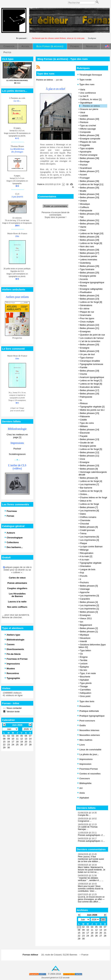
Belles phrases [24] (90, 295)
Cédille (83, 420)
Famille (84, 367)
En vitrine (85, 309)
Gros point (85, 696)
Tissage (84, 686)
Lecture (84, 664)
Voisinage (85, 589)
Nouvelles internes (88, 730)
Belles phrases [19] (90, 351)
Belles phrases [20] (90, 345)
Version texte (13, 712)
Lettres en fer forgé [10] (92, 233)
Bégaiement (86, 625)
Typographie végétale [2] (92, 407)
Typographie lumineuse (92, 364)
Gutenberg (85, 263)
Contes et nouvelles (89, 774)
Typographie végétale (91, 563)
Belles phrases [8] (89, 478)
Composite (85, 132)
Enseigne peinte (88, 276)
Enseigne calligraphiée (91, 289)
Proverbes (84, 706)
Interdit (83, 641)
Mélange (84, 550)
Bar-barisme (86, 488)
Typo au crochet (88, 126)
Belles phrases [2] (89, 628)
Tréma (83, 533)
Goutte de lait (87, 443)
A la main (84, 560)
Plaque (83, 543)
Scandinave (86, 168)
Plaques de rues (88, 142)
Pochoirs (84, 582)
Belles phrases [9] (89, 469)
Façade (84, 436)
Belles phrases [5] (89, 586)
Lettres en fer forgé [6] (91, 384)
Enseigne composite (90, 139)
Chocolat (84, 524)
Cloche (83, 374)
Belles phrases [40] (90, 119)
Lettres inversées (89, 260)
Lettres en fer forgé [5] (91, 449)
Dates (83, 514)
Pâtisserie (85, 416)
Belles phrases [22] (90, 325)
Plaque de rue (87, 312)
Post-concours (86, 721)
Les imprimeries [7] (89, 484)
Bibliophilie (84, 783)
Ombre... (84, 494)
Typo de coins (87, 423)
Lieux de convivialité (89, 750)
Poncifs (84, 576)
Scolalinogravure (17, 454)
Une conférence (88, 93)
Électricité (85, 433)
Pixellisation (86, 292)
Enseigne (85, 348)
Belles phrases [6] (89, 527)
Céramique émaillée (90, 361)
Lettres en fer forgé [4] (91, 481)
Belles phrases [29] (90, 237)
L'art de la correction (90, 341)
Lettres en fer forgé (89, 504)
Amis (81, 793)
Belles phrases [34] (90, 194)
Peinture (84, 122)
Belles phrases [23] (90, 299)
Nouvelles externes (89, 735)
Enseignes (85, 331)
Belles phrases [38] (90, 158)
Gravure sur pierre (89, 109)
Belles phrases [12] (90, 452)
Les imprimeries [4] (89, 540)
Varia (82, 90)
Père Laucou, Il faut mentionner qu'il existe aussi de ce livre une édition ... (91, 859)
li (80, 579)
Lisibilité (84, 116)
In (81, 400)
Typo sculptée (87, 148)
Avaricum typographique (92, 377)
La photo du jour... (88, 754)
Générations (86, 305)
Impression (84, 764)
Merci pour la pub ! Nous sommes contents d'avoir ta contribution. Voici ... (90, 889)
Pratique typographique (91, 716)
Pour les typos (87, 318)
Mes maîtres (85, 740)
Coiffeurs (84, 207)
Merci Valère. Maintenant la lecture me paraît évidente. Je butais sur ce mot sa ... (92, 870)
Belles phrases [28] (90, 250)
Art (80, 788)
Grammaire (86, 315)
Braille (83, 191)
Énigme (84, 657)
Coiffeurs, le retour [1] (91, 99)
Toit (82, 217)
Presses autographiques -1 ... (91, 841)
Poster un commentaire (55, 206)
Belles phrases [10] (90, 465)
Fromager (85, 178)
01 (79, 927)
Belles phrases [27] (90, 253)
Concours (84, 778)
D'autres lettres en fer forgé (94, 497)
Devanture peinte (89, 256)
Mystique (84, 635)
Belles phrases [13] (90, 439)
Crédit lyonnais (87, 530)
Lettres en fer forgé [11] (92, 184)
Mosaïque (85, 204)
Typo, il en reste (88, 673)
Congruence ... (85, 821)
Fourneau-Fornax (88, 769)
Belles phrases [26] (90, 266)
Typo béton (85, 650)
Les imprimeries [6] (89, 511)
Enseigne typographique (92, 282)
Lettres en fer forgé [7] (91, 380)
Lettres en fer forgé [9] (91, 243)
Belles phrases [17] (90, 390)
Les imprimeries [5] (89, 537)
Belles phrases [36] (90, 181)
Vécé (83, 112)
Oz (81, 654)
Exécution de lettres (90, 387)
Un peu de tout (87, 354)
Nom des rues (87, 246)
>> (103, 920)
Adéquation (85, 693)
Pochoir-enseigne (89, 155)
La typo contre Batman (91, 547)
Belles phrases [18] (90, 371)
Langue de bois (88, 569)
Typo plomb (86, 683)
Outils (81, 725)
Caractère (85, 599)
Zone (83, 459)
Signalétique (86, 103)
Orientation (85, 566)
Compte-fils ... (84, 815)
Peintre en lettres (91, 106)
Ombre (83, 201)
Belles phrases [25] (90, 273)
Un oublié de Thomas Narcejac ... (88, 828)
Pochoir (17, 449)
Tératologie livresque (90, 75)
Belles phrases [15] (90, 413)
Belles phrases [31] (90, 220)
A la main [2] (86, 556)
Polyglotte (85, 145)
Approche (85, 592)
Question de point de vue (92, 335)
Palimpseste (86, 211)
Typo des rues (86, 84)
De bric (84, 670)
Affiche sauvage (88, 129)
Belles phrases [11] (90, 456)
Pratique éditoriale (88, 711)
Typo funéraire (87, 269)
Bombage (85, 161)
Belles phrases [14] (90, 430)
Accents (84, 279)
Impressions (85, 759)
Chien (83, 230)
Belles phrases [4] (89, 602)
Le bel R (84, 96)
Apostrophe (86, 152)
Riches (83, 286)
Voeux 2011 (86, 618)
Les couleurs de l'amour (92, 338)
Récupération (87, 553)
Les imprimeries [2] (89, 605)
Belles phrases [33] (90, 197)
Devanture (85, 638)
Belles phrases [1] (89, 632)
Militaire (84, 426)
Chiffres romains (88, 517)
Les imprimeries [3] (89, 596)
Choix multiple (87, 322)
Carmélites (85, 690)
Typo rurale (84, 80)
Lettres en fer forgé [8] (91, 302)
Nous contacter (14, 708)
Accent (83, 175)
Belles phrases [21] (90, 328)
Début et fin (86, 501)
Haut (56, 970)
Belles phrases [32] (90, 214)
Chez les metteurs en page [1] (17, 436)
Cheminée (85, 520)
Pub (82, 573)
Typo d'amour (87, 358)
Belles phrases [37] (90, 171)
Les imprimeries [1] (89, 609)
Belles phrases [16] (90, 394)
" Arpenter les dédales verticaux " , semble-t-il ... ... (91, 879)
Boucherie (85, 677)
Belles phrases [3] (89, 612)
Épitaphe (84, 667)
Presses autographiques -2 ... (91, 835)
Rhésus (84, 403)
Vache (83, 227)
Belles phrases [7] (89, 507)
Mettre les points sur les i (92, 410)
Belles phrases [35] (90, 188)
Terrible (84, 660)
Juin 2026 (92, 915)
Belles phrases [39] (90, 135)
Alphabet (84, 680)
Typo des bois (86, 701)
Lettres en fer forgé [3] (91, 491)
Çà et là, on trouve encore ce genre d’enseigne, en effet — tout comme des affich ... (91, 899)
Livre (81, 745)
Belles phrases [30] (90, 224)
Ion (82, 622)
